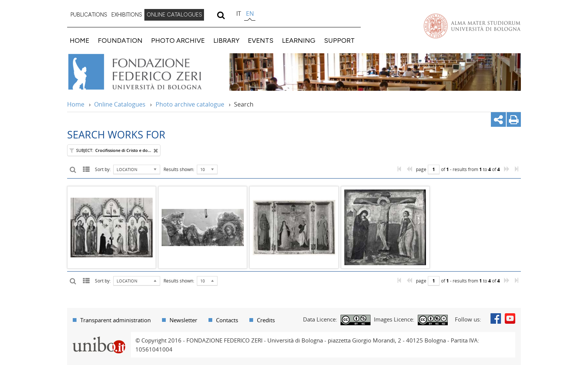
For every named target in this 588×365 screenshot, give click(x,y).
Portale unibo (99, 336)
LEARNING (299, 40)
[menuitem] (89, 15)
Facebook (496, 318)
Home (76, 104)
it (239, 14)
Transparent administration (115, 320)
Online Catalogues (120, 104)
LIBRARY (226, 40)
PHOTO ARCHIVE (178, 40)
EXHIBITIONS (127, 15)
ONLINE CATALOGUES (174, 15)
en (250, 14)
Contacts (227, 320)
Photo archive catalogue (190, 104)
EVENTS (261, 40)
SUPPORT (339, 40)
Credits (266, 320)
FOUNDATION (120, 40)
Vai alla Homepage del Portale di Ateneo (472, 26)
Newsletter (183, 320)
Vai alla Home (145, 72)
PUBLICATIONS (89, 15)
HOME (79, 40)
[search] (221, 15)
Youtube (510, 318)
